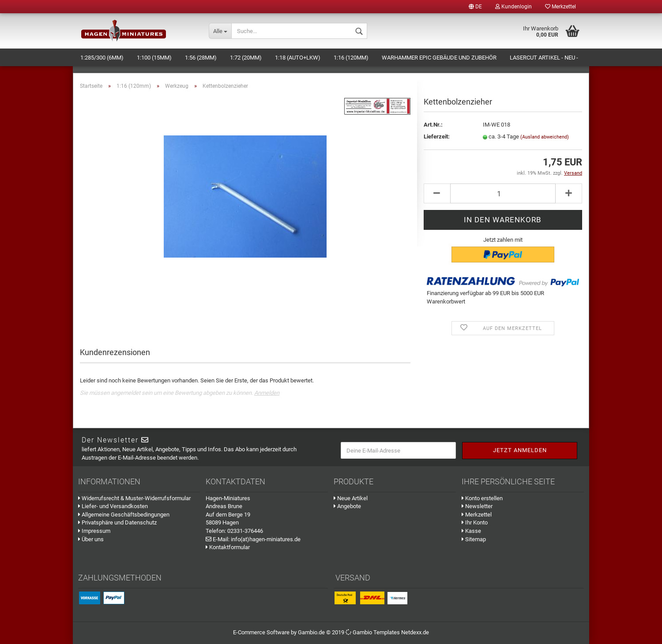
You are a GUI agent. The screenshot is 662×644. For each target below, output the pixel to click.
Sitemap (474, 539)
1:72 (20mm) (246, 58)
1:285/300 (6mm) (102, 58)
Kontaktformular (228, 547)
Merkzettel (560, 7)
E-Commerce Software (261, 632)
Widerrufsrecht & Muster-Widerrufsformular (134, 498)
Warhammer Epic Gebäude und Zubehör (439, 58)
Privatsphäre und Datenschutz (117, 522)
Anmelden (267, 393)
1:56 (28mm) (201, 58)
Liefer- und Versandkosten (113, 506)
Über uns (91, 539)
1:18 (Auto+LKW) (298, 58)
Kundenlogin (513, 7)
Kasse (471, 531)
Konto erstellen (482, 498)
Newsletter (477, 506)
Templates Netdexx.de (401, 632)
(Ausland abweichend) (545, 137)
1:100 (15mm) (154, 58)
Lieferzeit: (437, 137)
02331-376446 (245, 531)
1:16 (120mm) (351, 58)
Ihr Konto (475, 522)
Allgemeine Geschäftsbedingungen (124, 515)
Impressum (94, 531)
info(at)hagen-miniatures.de (266, 539)
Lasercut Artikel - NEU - (544, 58)
